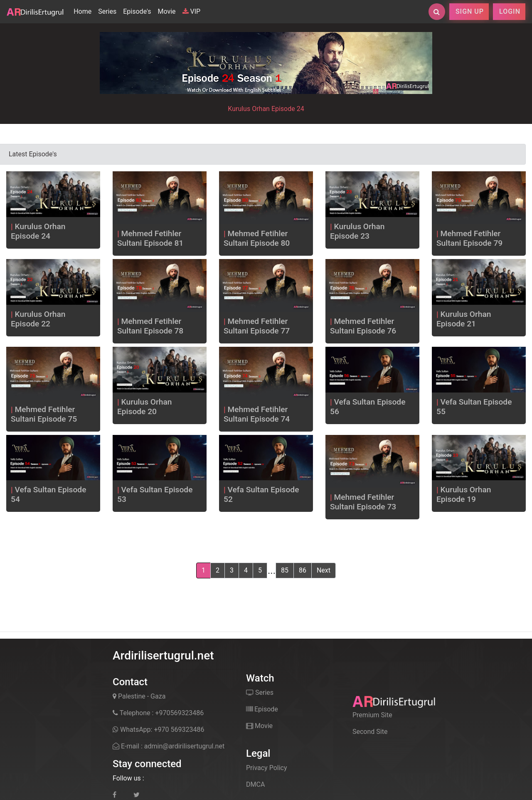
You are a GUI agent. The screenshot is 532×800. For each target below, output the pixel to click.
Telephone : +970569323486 (158, 713)
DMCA (255, 784)
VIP (192, 11)
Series (107, 11)
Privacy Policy (267, 768)
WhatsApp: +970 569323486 (158, 730)
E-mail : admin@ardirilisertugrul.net (169, 746)
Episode (262, 709)
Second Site (370, 732)
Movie (166, 11)
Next (324, 570)
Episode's (137, 11)
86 (303, 570)
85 (285, 570)
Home (84, 11)
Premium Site (372, 715)
